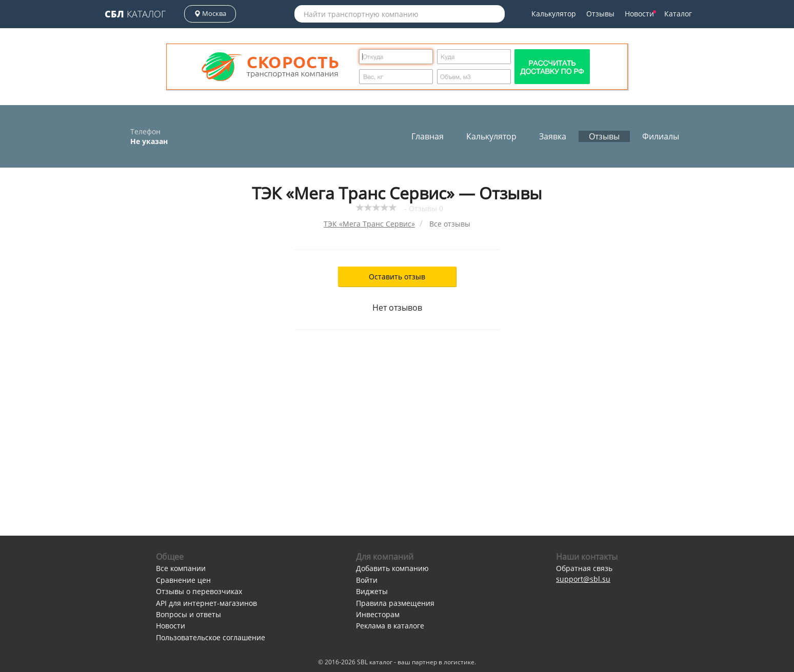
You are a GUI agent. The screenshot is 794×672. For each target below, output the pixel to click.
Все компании (181, 568)
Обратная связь (584, 568)
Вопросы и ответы (188, 614)
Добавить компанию (392, 568)
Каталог (135, 14)
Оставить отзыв (397, 277)
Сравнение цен (183, 580)
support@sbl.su (583, 579)
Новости (640, 14)
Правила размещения (395, 603)
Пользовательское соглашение (211, 637)
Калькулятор (554, 14)
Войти (367, 580)
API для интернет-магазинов (206, 603)
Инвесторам (378, 614)
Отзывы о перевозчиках (199, 591)
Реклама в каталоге (390, 626)
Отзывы (600, 14)
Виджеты (372, 591)
